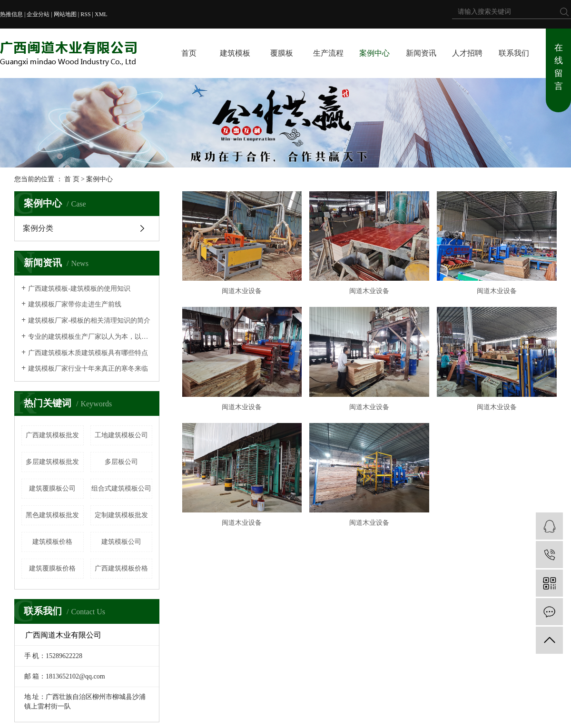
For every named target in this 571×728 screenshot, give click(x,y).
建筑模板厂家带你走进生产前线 (75, 304)
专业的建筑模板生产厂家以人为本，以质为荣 (90, 337)
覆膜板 (282, 53)
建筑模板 (235, 53)
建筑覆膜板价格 (52, 568)
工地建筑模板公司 (121, 435)
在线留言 (559, 67)
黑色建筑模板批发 (52, 515)
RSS (85, 14)
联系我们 (514, 53)
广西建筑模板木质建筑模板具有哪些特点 (88, 353)
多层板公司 (121, 462)
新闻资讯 (421, 53)
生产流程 (328, 53)
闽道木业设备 (242, 291)
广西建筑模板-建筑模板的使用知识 (79, 289)
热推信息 (11, 14)
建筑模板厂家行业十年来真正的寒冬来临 (88, 369)
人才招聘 (467, 53)
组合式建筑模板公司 (121, 488)
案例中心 (374, 53)
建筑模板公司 (121, 542)
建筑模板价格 (52, 542)
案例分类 (38, 228)
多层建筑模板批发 (52, 462)
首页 (189, 53)
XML (101, 14)
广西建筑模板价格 (121, 568)
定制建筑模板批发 (121, 515)
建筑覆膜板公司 (52, 488)
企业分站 (38, 14)
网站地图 (65, 14)
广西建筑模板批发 (52, 435)
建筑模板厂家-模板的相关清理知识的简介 (89, 320)
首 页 (72, 179)
